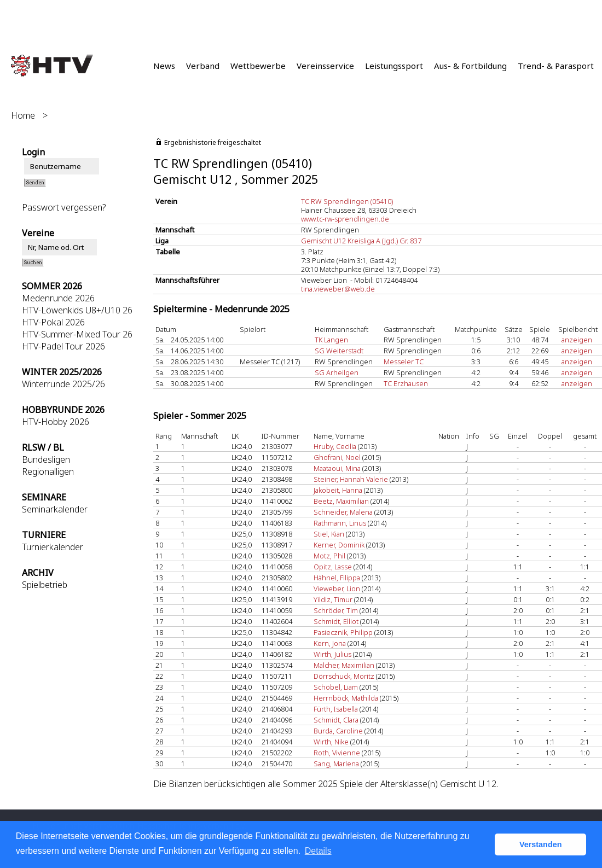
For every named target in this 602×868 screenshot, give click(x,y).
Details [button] (318, 851)
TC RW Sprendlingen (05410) (347, 201)
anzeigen (577, 340)
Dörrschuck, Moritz (344, 676)
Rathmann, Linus (340, 523)
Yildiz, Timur (333, 599)
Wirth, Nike (331, 742)
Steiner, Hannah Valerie (352, 479)
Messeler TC (404, 362)
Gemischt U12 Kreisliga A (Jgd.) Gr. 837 (361, 241)
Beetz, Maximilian (341, 501)
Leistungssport (394, 66)
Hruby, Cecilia (335, 446)
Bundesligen (46, 459)
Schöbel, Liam (336, 687)
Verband (203, 66)
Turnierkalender (53, 547)
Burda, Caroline (338, 731)
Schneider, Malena (343, 512)
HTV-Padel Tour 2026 (63, 346)
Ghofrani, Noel (337, 457)
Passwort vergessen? (64, 207)
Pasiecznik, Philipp (343, 632)
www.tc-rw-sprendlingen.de (345, 219)
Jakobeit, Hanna (338, 490)
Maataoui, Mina (337, 468)
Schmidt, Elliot (336, 621)
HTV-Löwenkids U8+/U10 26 (77, 310)
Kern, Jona (330, 643)
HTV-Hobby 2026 (56, 422)
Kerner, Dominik (339, 545)
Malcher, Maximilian (344, 665)
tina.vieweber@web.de (338, 289)
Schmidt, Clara (336, 720)
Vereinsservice (325, 66)
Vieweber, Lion (337, 589)
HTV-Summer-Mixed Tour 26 (77, 334)
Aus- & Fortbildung (470, 66)
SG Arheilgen (337, 372)
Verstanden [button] (541, 844)
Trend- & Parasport (556, 66)
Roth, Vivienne (337, 753)
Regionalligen (48, 471)
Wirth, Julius (332, 654)
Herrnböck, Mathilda (346, 698)
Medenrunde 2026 (58, 298)
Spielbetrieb (45, 585)
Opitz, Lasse (333, 567)
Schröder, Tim (336, 610)
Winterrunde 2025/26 (63, 384)
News (164, 66)
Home (23, 115)
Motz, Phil (329, 556)
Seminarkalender (55, 509)
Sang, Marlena (336, 764)
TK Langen (331, 340)
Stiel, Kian (329, 534)
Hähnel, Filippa (337, 578)
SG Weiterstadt (339, 351)
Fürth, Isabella (336, 709)
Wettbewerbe (258, 66)
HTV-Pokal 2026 (53, 322)
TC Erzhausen (406, 383)
